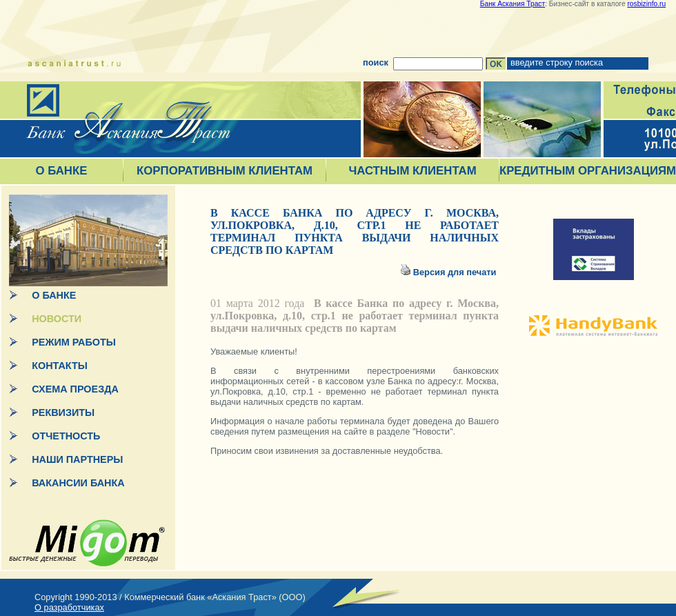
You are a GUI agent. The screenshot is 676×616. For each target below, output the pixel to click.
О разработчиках (69, 607)
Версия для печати (456, 272)
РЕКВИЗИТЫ (63, 413)
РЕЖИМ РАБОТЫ (74, 342)
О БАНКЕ (62, 171)
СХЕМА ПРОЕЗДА (75, 389)
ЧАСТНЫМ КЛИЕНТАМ (412, 171)
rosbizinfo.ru (646, 4)
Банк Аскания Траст (513, 4)
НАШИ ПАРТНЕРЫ (77, 459)
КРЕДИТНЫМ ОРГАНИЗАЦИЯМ (588, 171)
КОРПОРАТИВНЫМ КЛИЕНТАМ (225, 171)
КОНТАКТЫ (60, 366)
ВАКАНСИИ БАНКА (78, 483)
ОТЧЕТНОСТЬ (66, 436)
